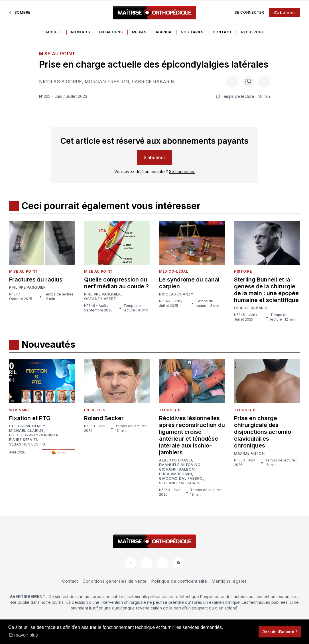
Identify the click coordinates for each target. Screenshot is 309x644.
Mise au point (57, 54)
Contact (222, 32)
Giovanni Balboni (177, 469)
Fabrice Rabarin (153, 82)
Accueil (54, 32)
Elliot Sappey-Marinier (34, 435)
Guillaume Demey (27, 426)
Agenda (164, 32)
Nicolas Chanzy (176, 294)
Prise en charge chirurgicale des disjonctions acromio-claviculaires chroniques (264, 432)
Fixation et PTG (30, 418)
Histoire (243, 271)
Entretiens (111, 32)
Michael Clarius (27, 431)
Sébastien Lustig (27, 444)
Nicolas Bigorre (60, 82)
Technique (170, 410)
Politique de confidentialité (179, 581)
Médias (139, 32)
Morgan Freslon (107, 82)
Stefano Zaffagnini (180, 483)
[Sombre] (20, 13)
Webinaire (19, 410)
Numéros (81, 32)
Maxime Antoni (250, 453)
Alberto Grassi (176, 460)
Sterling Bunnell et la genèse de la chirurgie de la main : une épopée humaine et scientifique (266, 290)
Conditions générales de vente (115, 581)
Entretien (95, 410)
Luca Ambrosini (176, 474)
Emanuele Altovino (180, 465)
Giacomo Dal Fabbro (181, 479)
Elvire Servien (24, 440)
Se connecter (249, 12)
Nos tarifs (192, 32)
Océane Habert (100, 299)
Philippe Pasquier (28, 287)
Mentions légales (229, 581)
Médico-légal (174, 271)
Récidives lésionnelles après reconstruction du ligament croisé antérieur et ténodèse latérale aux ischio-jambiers (192, 435)
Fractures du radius (36, 280)
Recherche (252, 32)
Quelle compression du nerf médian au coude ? (116, 283)
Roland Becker (104, 418)
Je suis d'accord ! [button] (280, 632)
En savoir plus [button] (24, 635)
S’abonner (284, 12)
